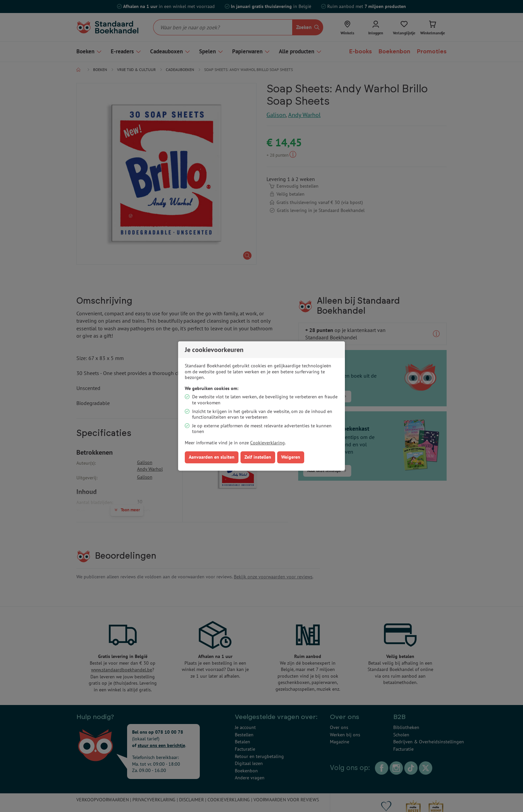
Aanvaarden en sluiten (212, 457)
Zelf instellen (258, 457)
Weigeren (291, 457)
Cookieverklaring (268, 443)
